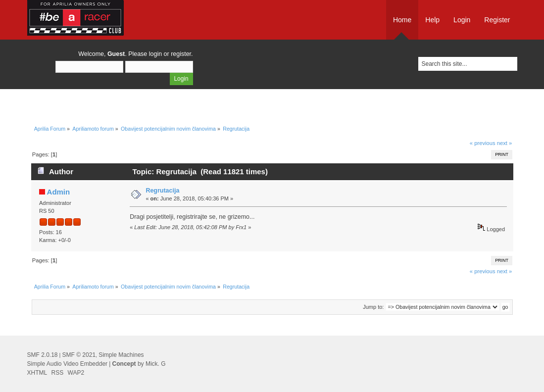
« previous (483, 143)
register (181, 54)
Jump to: (373, 307)
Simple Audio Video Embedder (68, 364)
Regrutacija (162, 191)
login (155, 54)
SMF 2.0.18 (43, 355)
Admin (59, 192)
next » (505, 143)
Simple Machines (121, 355)
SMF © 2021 (79, 355)
